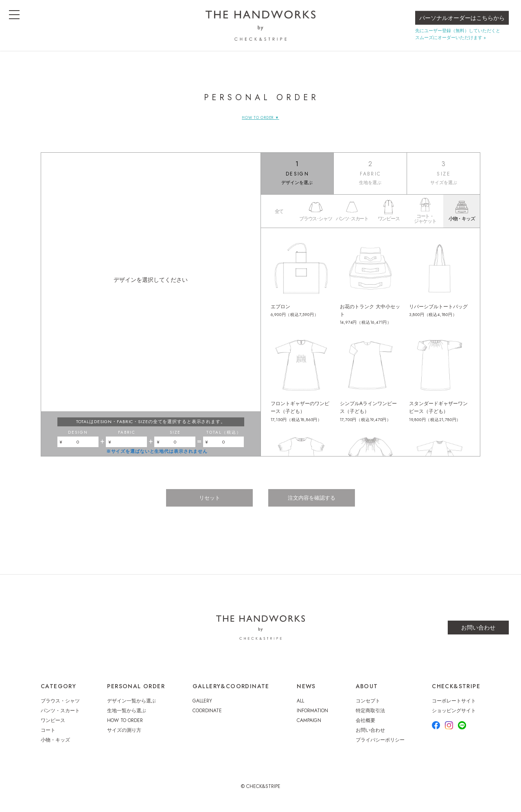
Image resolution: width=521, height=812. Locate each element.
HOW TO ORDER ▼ (260, 117)
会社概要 (366, 725)
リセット (207, 503)
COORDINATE (207, 715)
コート (48, 735)
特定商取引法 (370, 715)
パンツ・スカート (60, 715)
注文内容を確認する (314, 503)
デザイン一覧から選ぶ (131, 705)
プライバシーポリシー (380, 744)
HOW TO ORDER (125, 725)
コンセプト (368, 705)
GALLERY (202, 705)
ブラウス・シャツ (60, 705)
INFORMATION (312, 715)
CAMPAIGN (309, 725)
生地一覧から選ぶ (127, 715)
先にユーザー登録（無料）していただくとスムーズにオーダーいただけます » (458, 39)
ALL (300, 705)
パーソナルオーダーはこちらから (462, 23)
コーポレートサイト (454, 705)
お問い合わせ (478, 632)
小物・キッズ (55, 744)
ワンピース (53, 725)
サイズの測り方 (124, 735)
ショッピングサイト (454, 715)
